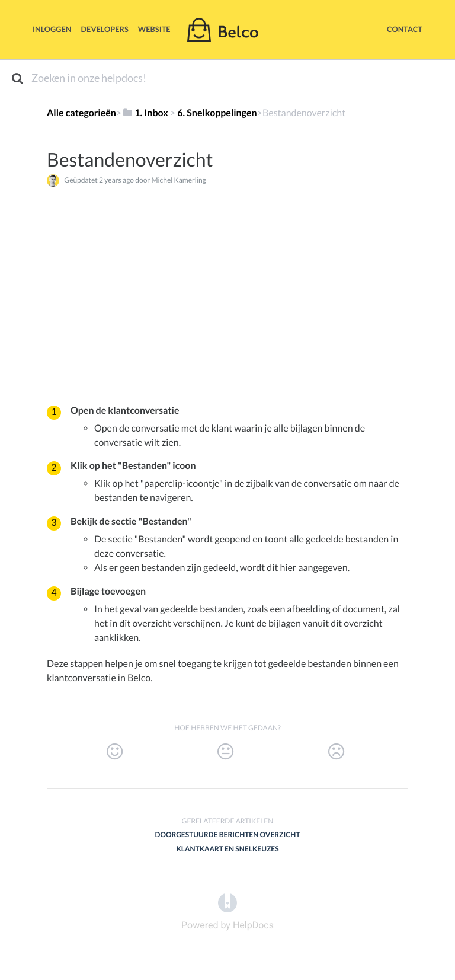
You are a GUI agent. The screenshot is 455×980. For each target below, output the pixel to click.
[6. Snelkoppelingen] (217, 113)
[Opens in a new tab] (227, 902)
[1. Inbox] (145, 113)
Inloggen (52, 29)
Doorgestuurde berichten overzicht (227, 834)
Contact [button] (405, 29)
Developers (105, 29)
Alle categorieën (81, 113)
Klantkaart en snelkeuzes (227, 849)
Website (154, 29)
